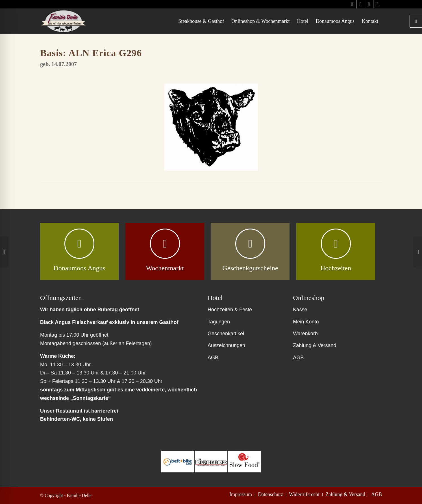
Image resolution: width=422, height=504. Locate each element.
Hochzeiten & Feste (230, 310)
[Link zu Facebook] (369, 4)
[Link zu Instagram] (352, 4)
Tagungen (219, 322)
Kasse (300, 310)
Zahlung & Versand (315, 345)
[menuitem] (201, 21)
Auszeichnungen (226, 345)
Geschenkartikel (226, 334)
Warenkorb (305, 334)
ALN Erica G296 (105, 53)
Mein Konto (306, 322)
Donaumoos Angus (79, 268)
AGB (213, 358)
